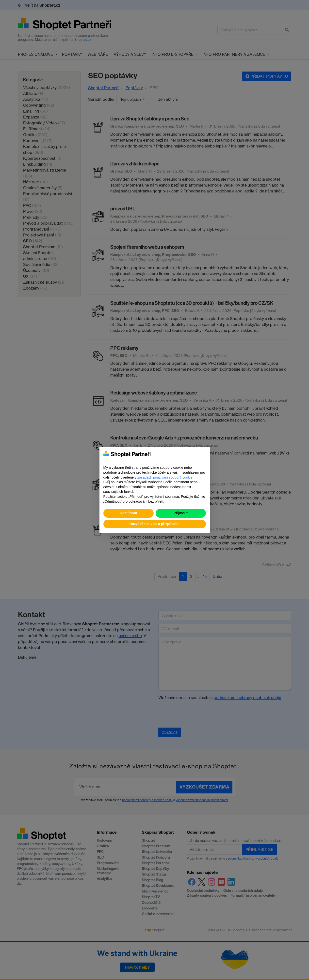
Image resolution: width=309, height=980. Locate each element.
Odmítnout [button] (128, 513)
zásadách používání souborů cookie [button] (165, 477)
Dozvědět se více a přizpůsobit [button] (155, 524)
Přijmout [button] (181, 513)
